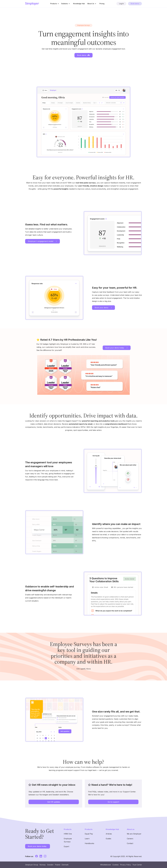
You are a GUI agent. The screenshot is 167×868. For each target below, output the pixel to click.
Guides (108, 839)
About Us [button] (92, 4)
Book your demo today (117, 348)
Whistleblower (106, 865)
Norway (43, 865)
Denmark (65, 865)
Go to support (113, 802)
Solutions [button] (66, 4)
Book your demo (103, 308)
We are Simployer (134, 834)
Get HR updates (54, 802)
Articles (109, 834)
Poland (58, 865)
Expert (66, 846)
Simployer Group (32, 865)
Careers (130, 839)
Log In (121, 4)
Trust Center (137, 865)
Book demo (135, 4)
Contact (130, 843)
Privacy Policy (126, 865)
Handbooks (89, 843)
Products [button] (55, 4)
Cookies (116, 865)
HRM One (68, 834)
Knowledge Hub (79, 4)
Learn (87, 839)
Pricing (102, 4)
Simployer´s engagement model (42, 241)
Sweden (50, 865)
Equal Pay (89, 834)
